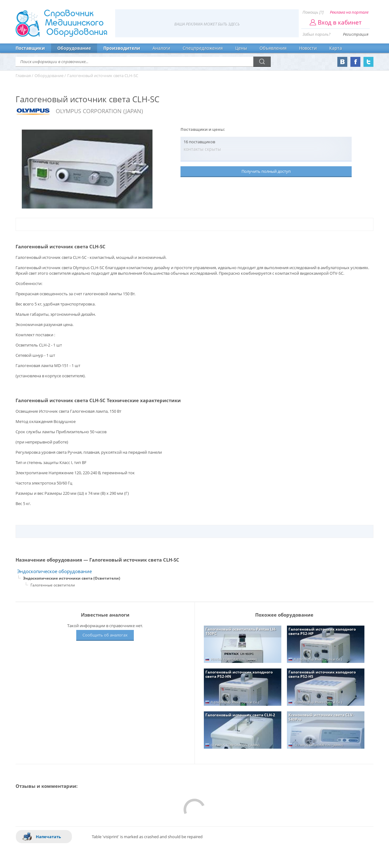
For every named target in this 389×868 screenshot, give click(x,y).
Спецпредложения (203, 48)
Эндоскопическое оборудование (54, 571)
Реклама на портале (349, 12)
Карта (336, 48)
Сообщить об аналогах (105, 635)
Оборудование (74, 48)
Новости (308, 48)
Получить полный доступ (266, 171)
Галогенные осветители (53, 585)
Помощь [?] (313, 12)
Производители (122, 48)
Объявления (273, 48)
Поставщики (30, 48)
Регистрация (356, 34)
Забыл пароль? (316, 34)
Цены (241, 48)
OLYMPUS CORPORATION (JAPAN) (99, 111)
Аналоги (161, 48)
